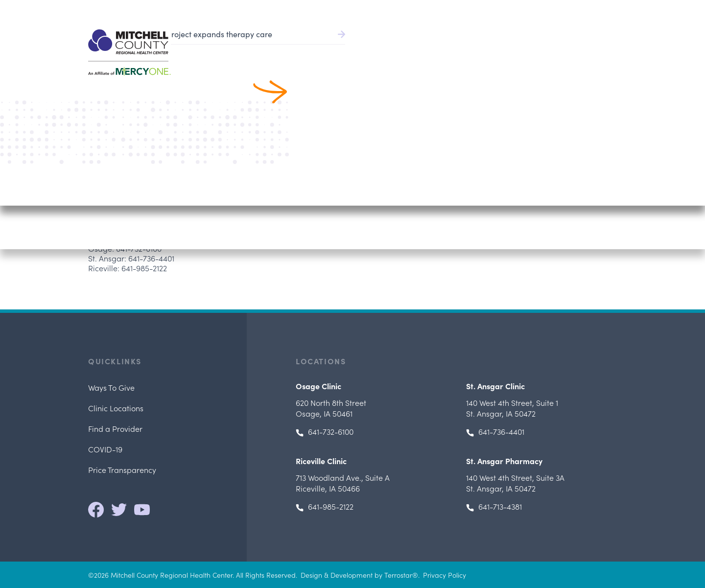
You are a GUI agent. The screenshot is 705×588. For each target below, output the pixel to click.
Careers (553, 10)
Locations (576, 49)
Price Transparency (122, 470)
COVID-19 (105, 449)
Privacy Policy (445, 575)
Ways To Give (111, 387)
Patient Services (433, 49)
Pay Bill (413, 10)
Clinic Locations (116, 408)
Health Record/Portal (482, 10)
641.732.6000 (596, 10)
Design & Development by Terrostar (356, 575)
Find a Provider (359, 49)
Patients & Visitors (511, 49)
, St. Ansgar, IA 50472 (512, 408)
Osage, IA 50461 (331, 408)
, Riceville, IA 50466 (343, 483)
